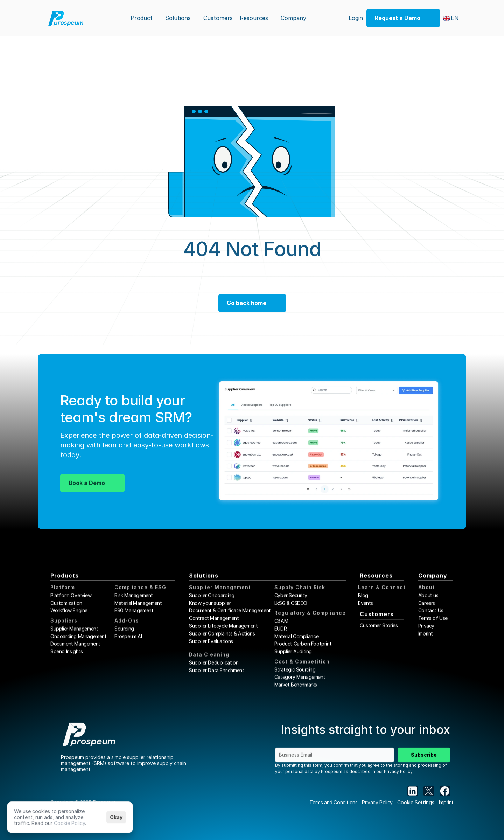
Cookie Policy (69, 823)
